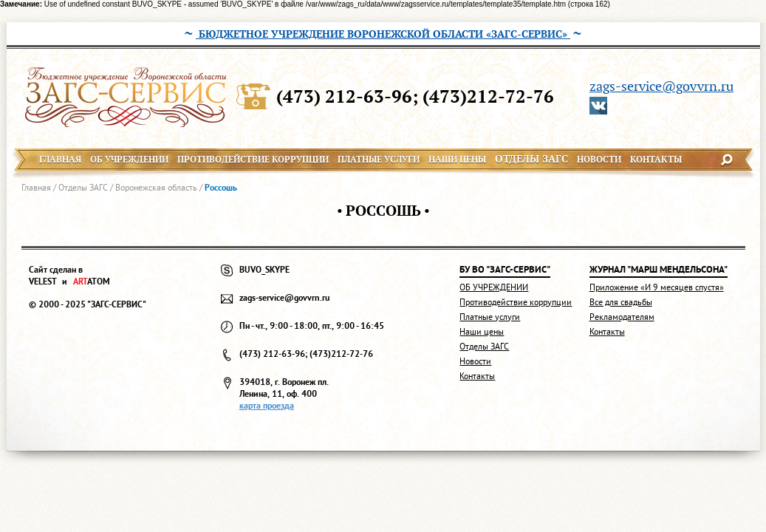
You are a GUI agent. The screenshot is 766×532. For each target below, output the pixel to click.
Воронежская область (156, 187)
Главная (36, 187)
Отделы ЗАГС (83, 187)
